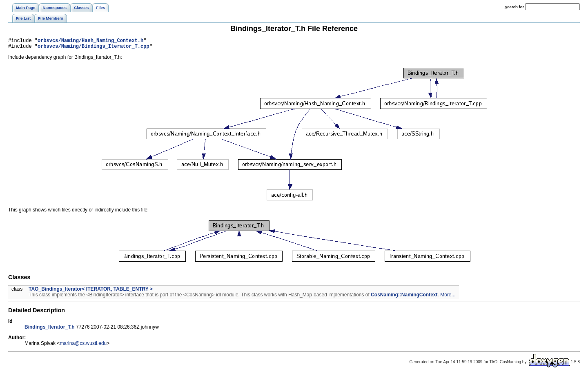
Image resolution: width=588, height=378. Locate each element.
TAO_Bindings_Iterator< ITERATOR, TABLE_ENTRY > (91, 291)
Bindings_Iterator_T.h (50, 329)
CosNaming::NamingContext (404, 297)
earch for (514, 7)
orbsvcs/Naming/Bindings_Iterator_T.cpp (94, 48)
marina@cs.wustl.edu (83, 346)
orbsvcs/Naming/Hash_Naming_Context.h (90, 41)
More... (448, 297)
